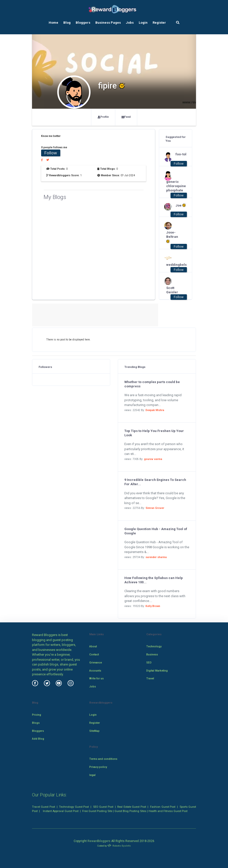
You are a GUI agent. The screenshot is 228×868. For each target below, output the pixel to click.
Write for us (96, 678)
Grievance (96, 663)
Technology (154, 646)
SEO (149, 663)
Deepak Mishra (155, 410)
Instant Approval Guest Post (61, 811)
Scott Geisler (172, 290)
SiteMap (94, 731)
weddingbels (173, 265)
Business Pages (108, 23)
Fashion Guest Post (163, 807)
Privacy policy (98, 767)
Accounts (95, 671)
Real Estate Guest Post (132, 807)
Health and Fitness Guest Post (168, 811)
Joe (181, 205)
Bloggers (83, 23)
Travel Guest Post (44, 807)
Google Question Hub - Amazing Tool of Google (156, 531)
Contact (94, 655)
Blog (67, 23)
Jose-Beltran (172, 237)
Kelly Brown (153, 606)
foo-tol (181, 154)
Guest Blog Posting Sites (130, 811)
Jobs (130, 23)
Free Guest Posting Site (97, 811)
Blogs (36, 723)
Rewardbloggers (99, 841)
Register (159, 23)
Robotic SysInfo (119, 846)
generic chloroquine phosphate (173, 186)
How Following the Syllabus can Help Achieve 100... (154, 580)
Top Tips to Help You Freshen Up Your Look (154, 433)
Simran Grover (155, 508)
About (93, 646)
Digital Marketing (157, 671)
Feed (126, 117)
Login (143, 23)
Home (53, 23)
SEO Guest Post (103, 807)
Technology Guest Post (74, 807)
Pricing (37, 715)
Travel (150, 678)
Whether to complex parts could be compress (152, 384)
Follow (51, 153)
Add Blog (38, 739)
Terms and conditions (103, 759)
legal (92, 775)
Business (152, 655)
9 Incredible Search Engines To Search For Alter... (155, 482)
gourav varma (153, 459)
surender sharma (156, 557)
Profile (103, 117)
